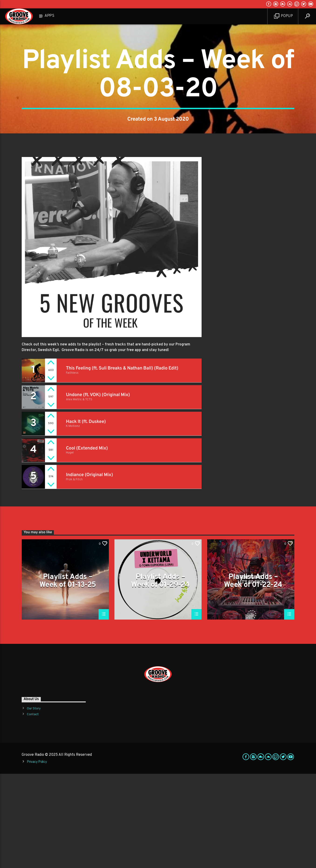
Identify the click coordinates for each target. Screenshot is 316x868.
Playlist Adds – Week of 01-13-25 (68, 675)
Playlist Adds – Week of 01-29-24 (160, 675)
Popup (283, 16)
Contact (33, 809)
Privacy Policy (37, 856)
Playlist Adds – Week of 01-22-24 (253, 675)
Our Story (34, 803)
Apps (49, 16)
